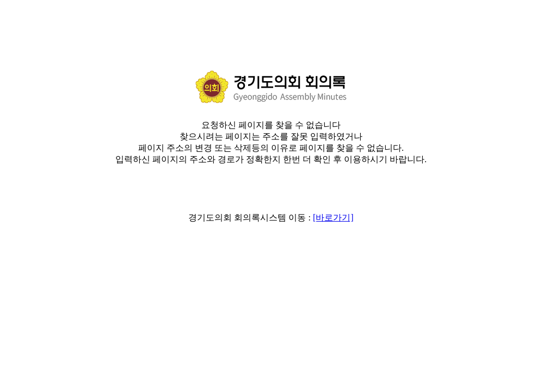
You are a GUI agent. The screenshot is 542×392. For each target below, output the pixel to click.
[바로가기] (333, 218)
